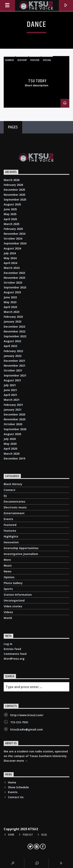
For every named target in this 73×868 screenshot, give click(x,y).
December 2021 (14, 361)
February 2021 (13, 405)
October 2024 (13, 238)
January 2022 (13, 356)
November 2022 (15, 331)
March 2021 (12, 400)
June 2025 (10, 209)
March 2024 (12, 268)
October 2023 (13, 283)
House (35, 60)
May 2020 (10, 444)
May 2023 (10, 302)
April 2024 (10, 263)
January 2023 (13, 321)
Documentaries (15, 502)
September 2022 (15, 336)
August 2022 (12, 341)
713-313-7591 (19, 722)
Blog (44, 835)
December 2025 (14, 190)
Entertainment (14, 513)
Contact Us (16, 797)
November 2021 (15, 366)
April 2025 (10, 219)
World (8, 618)
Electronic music (15, 507)
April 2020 (10, 449)
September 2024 (15, 243)
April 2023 (10, 307)
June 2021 (10, 390)
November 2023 (15, 278)
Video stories (13, 606)
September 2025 (15, 199)
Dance (10, 60)
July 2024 (10, 253)
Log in (8, 644)
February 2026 (13, 185)
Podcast (28, 835)
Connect (10, 490)
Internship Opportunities (21, 548)
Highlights (11, 536)
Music (8, 566)
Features (10, 531)
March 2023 (12, 312)
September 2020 (15, 429)
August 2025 (12, 204)
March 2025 (12, 224)
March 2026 (12, 180)
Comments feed (15, 654)
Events (8, 519)
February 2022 (13, 351)
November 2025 (15, 195)
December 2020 (14, 414)
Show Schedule (18, 787)
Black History (13, 484)
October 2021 (13, 370)
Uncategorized (14, 600)
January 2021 (13, 410)
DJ (5, 496)
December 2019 (14, 458)
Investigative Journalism (21, 554)
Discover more (16, 761)
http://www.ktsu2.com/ (27, 715)
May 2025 (10, 214)
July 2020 (10, 439)
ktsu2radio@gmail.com (27, 729)
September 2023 (15, 287)
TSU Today (37, 81)
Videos (8, 612)
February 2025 (13, 229)
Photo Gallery (13, 583)
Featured (10, 525)
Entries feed (12, 649)
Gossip (22, 60)
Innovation (11, 542)
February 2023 (13, 317)
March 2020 (12, 454)
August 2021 (12, 380)
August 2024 (12, 248)
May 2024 (10, 258)
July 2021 (10, 385)
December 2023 (14, 273)
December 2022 (14, 327)
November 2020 (15, 419)
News (8, 571)
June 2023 (10, 297)
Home (12, 782)
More (7, 560)
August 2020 (12, 434)
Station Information (18, 595)
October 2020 (13, 424)
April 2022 (10, 346)
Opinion (9, 577)
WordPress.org (14, 659)
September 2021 (15, 375)
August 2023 (12, 292)
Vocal (47, 60)
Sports (8, 589)
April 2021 (10, 395)
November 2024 (15, 234)
